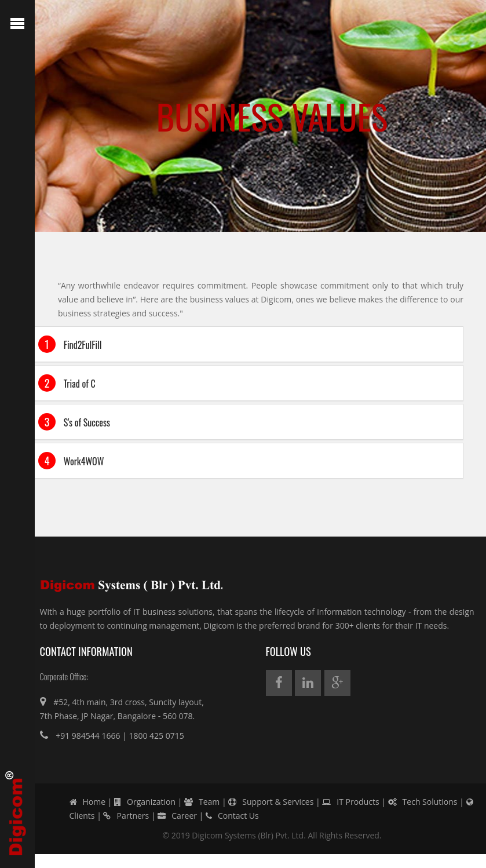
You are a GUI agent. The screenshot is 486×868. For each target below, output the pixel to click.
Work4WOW (71, 461)
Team (202, 802)
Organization (145, 802)
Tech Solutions (423, 802)
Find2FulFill (70, 344)
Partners (126, 816)
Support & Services (271, 802)
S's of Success (74, 422)
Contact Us (232, 816)
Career (177, 816)
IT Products (350, 802)
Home (88, 802)
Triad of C (67, 383)
